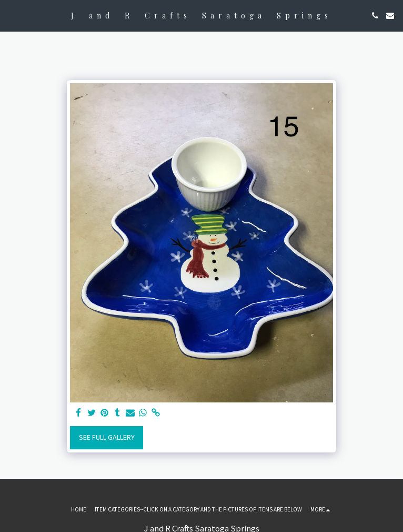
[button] (12, 15)
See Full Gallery (107, 437)
